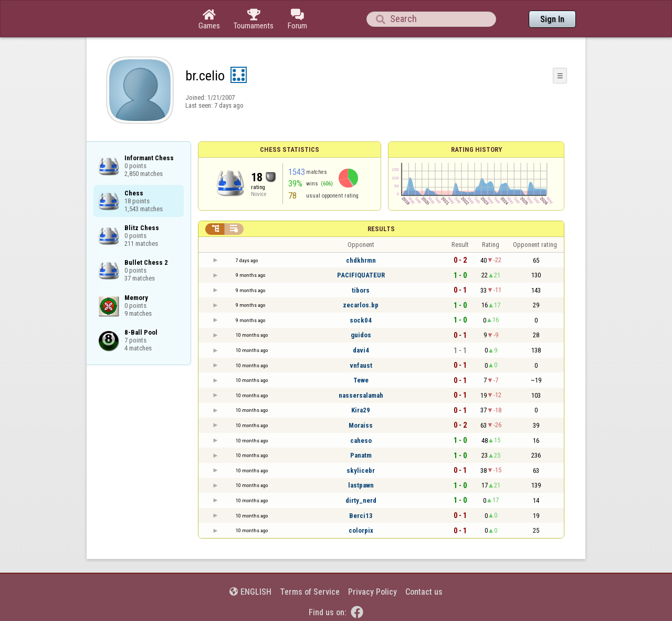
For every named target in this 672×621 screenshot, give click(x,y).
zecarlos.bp (361, 305)
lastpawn (361, 485)
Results (381, 229)
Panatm (361, 455)
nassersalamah (361, 395)
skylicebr (361, 470)
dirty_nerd (361, 500)
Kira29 (361, 410)
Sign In (552, 19)
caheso (361, 441)
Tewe (361, 380)
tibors (361, 290)
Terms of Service (310, 592)
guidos (361, 335)
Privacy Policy (372, 592)
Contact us (424, 592)
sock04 (361, 320)
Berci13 (361, 516)
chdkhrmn (361, 260)
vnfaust (361, 365)
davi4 (361, 350)
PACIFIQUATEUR (361, 275)
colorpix (361, 530)
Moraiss (361, 425)
